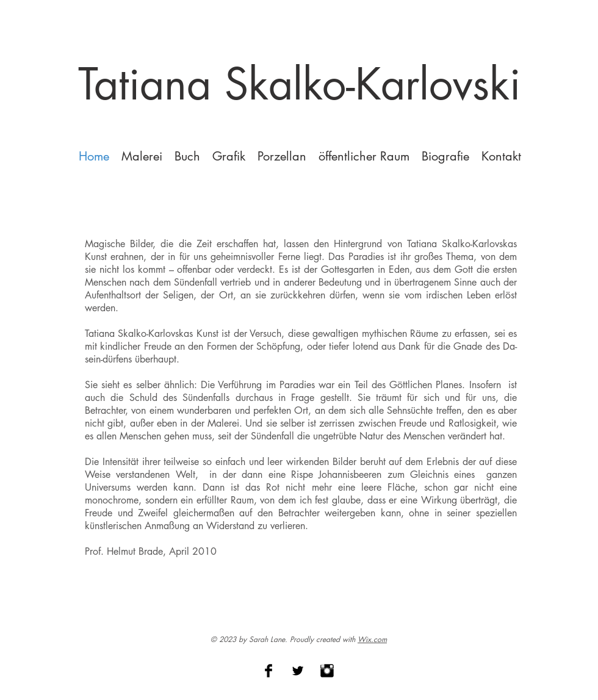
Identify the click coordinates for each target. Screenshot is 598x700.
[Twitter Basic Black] (298, 671)
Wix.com (372, 639)
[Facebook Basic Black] (268, 671)
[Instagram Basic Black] (327, 671)
